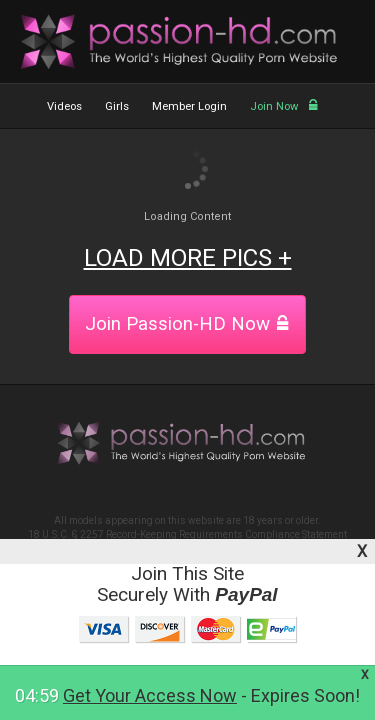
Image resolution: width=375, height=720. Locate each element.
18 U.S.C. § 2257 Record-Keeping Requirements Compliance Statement (187, 534)
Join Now (284, 106)
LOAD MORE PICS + (188, 258)
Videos (64, 106)
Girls (117, 106)
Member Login (189, 106)
